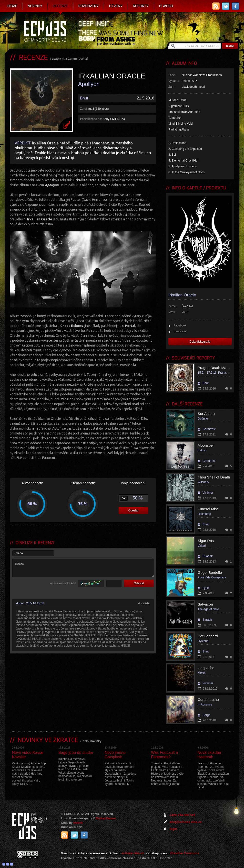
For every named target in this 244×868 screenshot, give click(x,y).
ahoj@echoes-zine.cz (186, 822)
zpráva (83, 568)
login (173, 829)
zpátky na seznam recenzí (70, 59)
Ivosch (78, 823)
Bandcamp (180, 331)
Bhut (84, 98)
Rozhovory (89, 6)
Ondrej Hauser (106, 818)
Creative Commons (185, 853)
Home (12, 6)
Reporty (141, 6)
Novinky (35, 6)
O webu (166, 6)
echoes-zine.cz (133, 853)
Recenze (60, 6)
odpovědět (143, 603)
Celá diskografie (200, 342)
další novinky (92, 741)
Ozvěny (116, 6)
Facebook (180, 325)
